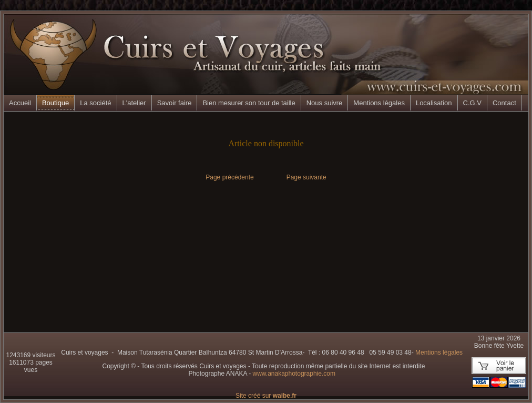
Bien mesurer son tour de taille (249, 103)
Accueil (20, 103)
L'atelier (134, 103)
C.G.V (472, 103)
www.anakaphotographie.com (294, 374)
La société (95, 103)
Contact (504, 103)
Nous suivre (325, 103)
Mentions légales (379, 103)
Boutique (55, 103)
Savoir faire (175, 103)
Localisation (434, 103)
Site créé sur (266, 396)
